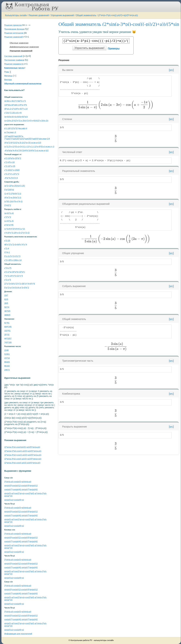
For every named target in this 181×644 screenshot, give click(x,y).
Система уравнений (13, 56)
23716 (7, 358)
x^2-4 (7, 248)
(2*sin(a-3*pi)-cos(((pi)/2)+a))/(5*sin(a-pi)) (22, 447)
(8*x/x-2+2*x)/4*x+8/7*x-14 (16, 109)
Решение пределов (13, 25)
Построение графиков (14, 60)
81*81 (7, 323)
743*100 (8, 342)
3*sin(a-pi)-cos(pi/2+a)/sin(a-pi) (18, 482)
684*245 (8, 327)
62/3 (6, 299)
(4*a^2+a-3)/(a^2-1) (13, 197)
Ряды (7, 72)
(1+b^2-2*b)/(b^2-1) (13, 194)
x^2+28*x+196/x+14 (13, 260)
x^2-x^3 (8, 280)
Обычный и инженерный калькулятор (23, 84)
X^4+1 (7, 252)
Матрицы (8, 76)
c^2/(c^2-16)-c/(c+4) (13, 113)
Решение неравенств (14, 64)
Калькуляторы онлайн (16, 15)
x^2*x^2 (8, 217)
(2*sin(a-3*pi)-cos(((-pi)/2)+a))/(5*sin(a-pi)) (118, 15)
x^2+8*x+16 (9, 162)
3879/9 (7, 311)
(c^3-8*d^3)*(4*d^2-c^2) (15, 229)
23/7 (6, 295)
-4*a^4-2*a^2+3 (11, 178)
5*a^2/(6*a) (9, 190)
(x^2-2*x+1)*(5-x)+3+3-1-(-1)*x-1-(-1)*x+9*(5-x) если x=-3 (29, 147)
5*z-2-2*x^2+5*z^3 (12, 256)
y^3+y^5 (8, 268)
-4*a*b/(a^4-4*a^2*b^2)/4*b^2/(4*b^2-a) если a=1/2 (26, 150)
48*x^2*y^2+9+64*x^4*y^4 (16, 244)
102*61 (7, 331)
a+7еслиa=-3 (10, 132)
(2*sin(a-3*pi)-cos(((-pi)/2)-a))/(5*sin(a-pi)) (22, 463)
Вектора (8, 80)
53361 (7, 354)
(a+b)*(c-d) (9, 213)
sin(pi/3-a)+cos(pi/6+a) (14, 500)
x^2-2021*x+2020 (12, 170)
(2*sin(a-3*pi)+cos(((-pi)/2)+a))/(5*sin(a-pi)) (23, 455)
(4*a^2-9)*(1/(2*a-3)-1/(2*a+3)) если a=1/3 (23, 143)
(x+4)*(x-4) (9, 221)
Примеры (114, 48)
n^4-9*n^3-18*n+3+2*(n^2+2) (17, 233)
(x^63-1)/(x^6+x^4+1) (13, 201)
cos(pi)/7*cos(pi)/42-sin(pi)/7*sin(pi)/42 (21, 489)
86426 (7, 362)
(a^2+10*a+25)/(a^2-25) (15, 186)
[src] (171, 70)
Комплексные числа (14, 68)
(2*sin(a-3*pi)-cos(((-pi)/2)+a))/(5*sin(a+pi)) (23, 459)
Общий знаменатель (86, 15)
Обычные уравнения (19, 43)
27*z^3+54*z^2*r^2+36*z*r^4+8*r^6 (20, 284)
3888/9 (7, 315)
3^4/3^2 (8, 205)
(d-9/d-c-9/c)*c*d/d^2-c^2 (15, 101)
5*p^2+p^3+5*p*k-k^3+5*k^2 (17, 288)
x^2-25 (7, 241)
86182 (7, 366)
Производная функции (14, 29)
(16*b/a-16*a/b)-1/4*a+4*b (16, 105)
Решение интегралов (14, 33)
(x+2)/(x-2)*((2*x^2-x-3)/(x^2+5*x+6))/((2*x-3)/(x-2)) (26, 121)
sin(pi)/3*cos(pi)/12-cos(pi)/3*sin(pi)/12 (21, 486)
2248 (6, 350)
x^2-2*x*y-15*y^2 (12, 174)
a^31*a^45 (9, 225)
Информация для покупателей (18, 634)
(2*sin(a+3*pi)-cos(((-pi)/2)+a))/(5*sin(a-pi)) (23, 451)
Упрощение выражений (62, 15)
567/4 (7, 307)
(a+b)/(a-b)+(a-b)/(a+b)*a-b (16, 117)
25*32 (7, 335)
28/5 (6, 303)
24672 (7, 370)
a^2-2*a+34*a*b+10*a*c (15, 272)
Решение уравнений (39, 15)
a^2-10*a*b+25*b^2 (13, 158)
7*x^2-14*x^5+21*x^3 (14, 276)
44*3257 (8, 338)
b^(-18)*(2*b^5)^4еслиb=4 (16, 128)
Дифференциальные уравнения (24, 47)
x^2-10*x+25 (10, 166)
